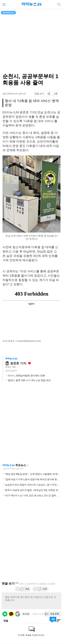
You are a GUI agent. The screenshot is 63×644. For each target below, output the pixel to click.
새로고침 (28, 465)
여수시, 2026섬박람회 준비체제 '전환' (26, 376)
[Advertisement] (32, 424)
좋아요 (29, 363)
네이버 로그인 (5, 614)
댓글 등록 (55, 614)
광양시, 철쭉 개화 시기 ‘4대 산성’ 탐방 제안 (29, 380)
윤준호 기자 (18, 363)
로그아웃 (26, 614)
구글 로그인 (18, 614)
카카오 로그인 (11, 614)
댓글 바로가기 (53, 620)
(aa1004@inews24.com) (30, 341)
